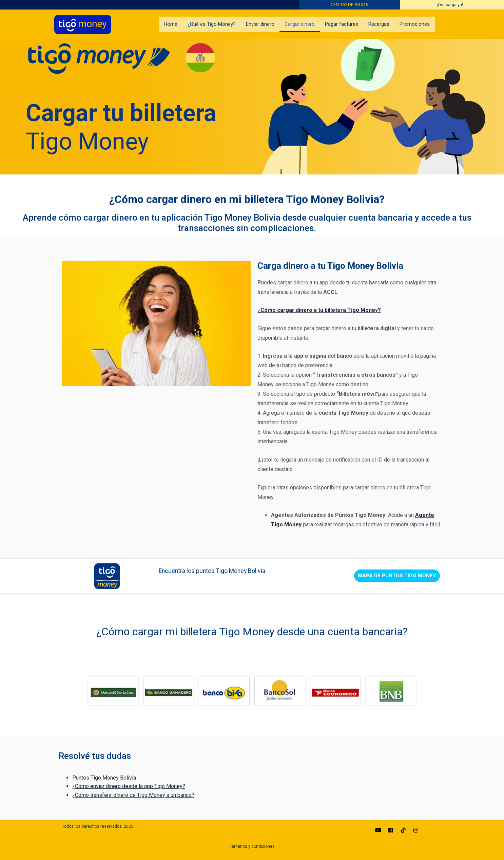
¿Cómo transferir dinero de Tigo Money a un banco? (133, 795)
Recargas (379, 24)
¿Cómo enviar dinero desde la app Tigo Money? (129, 786)
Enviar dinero (260, 24)
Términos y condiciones (252, 846)
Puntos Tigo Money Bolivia (104, 778)
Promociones (415, 24)
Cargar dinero (300, 24)
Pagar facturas (342, 24)
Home (171, 24)
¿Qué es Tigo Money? (212, 24)
